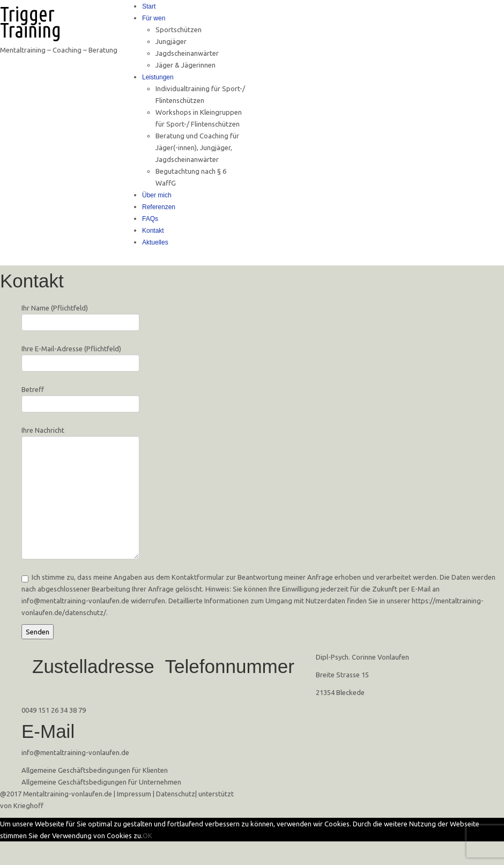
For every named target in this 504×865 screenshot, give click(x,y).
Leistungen (158, 77)
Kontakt (153, 231)
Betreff (80, 398)
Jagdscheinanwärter (187, 53)
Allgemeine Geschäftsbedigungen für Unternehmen (101, 782)
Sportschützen (179, 29)
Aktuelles (155, 242)
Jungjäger (171, 41)
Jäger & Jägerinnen (186, 65)
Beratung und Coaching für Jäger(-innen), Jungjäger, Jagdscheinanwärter (197, 147)
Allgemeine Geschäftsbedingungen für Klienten (95, 770)
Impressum (134, 794)
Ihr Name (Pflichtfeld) (80, 316)
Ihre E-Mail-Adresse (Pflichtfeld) (80, 357)
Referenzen (159, 207)
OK (147, 836)
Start (149, 6)
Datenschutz (176, 794)
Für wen (154, 18)
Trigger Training (31, 22)
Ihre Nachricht (80, 465)
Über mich (157, 195)
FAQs (150, 219)
